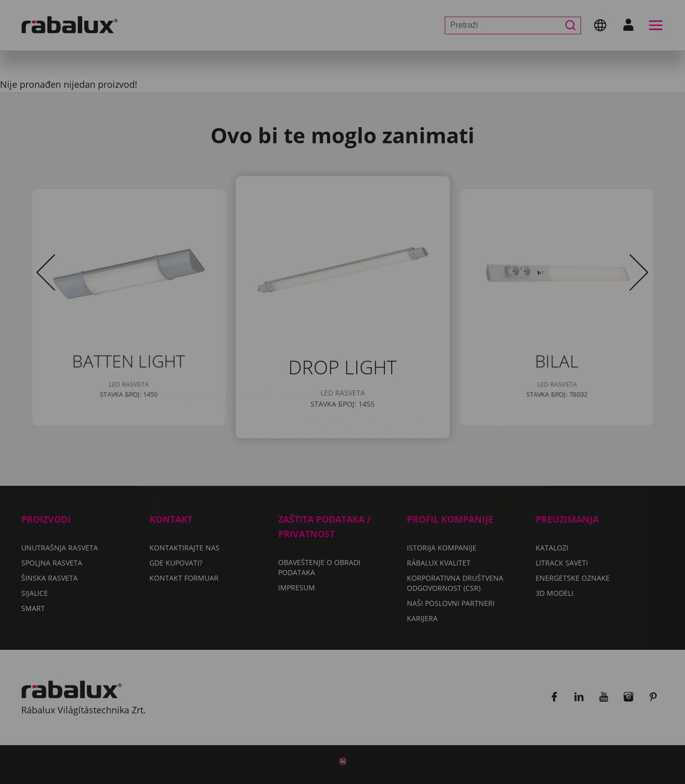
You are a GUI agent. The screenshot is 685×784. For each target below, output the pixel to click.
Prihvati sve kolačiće (465, 442)
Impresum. (288, 412)
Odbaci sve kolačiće (345, 442)
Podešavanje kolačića (223, 442)
